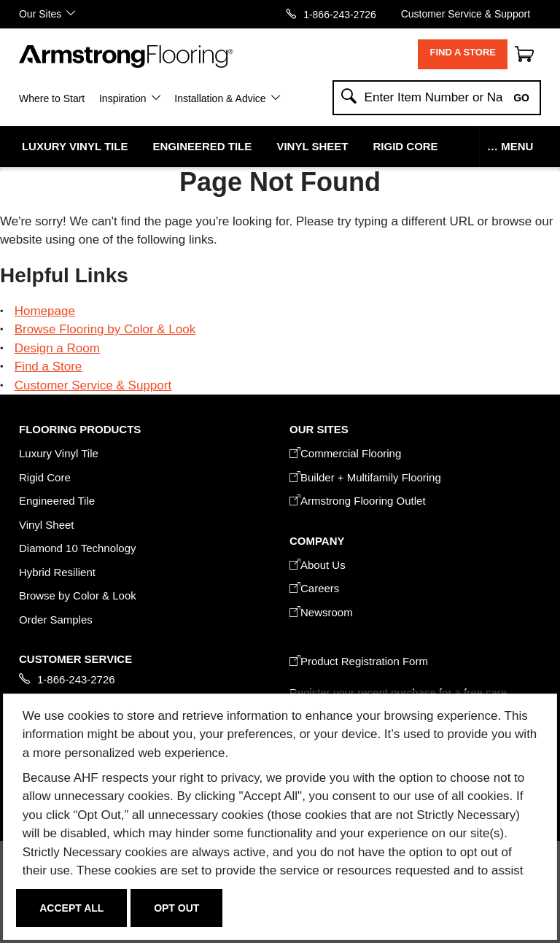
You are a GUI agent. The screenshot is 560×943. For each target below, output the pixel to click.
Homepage (45, 311)
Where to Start (52, 98)
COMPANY (317, 541)
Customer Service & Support (466, 13)
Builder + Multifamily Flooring (365, 477)
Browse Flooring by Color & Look (105, 329)
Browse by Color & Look (78, 595)
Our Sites (40, 13)
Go (521, 98)
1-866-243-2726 (340, 14)
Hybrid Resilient (57, 572)
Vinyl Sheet (312, 146)
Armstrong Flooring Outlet (358, 501)
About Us (318, 565)
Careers (314, 588)
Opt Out (176, 908)
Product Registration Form (359, 661)
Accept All (71, 908)
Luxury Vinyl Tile (75, 146)
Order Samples (56, 620)
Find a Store (463, 52)
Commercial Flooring (345, 453)
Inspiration (123, 98)
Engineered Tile (203, 146)
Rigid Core (406, 146)
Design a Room (57, 348)
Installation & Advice (220, 98)
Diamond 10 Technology (78, 548)
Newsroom (321, 612)
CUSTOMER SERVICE (75, 659)
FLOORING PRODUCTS (80, 429)
